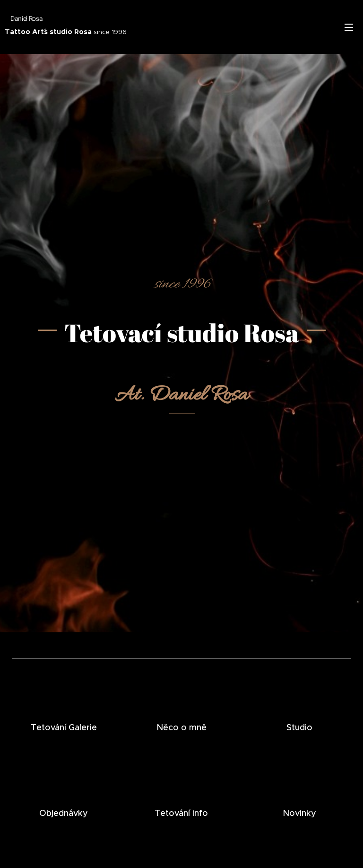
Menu (349, 27)
